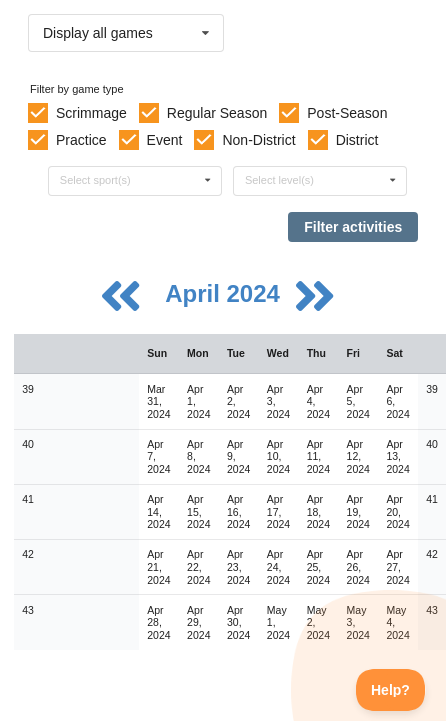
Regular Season (217, 113)
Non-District (258, 140)
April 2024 (225, 293)
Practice (81, 140)
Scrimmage (91, 113)
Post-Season (347, 113)
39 (28, 389)
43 (28, 610)
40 (28, 444)
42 (28, 554)
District (357, 140)
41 (28, 499)
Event (165, 140)
